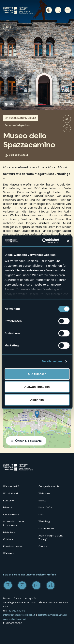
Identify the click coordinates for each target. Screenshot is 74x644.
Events (42, 501)
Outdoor (8, 539)
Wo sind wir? (11, 493)
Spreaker (51, 585)
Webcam (44, 493)
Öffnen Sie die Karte (28, 441)
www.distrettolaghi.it (15, 619)
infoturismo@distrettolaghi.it (19, 615)
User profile (49, 10)
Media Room (46, 528)
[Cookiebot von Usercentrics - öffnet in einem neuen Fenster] (44, 241)
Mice (41, 515)
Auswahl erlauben (37, 387)
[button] (37, 414)
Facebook (8, 585)
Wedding (44, 521)
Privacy (7, 507)
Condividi (67, 119)
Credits (43, 546)
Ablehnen (37, 400)
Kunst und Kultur (13, 546)
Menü (68, 10)
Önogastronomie (49, 486)
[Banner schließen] (68, 241)
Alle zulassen (37, 374)
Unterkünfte (45, 507)
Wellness (8, 553)
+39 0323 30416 (16, 611)
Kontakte (8, 501)
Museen (7, 27)
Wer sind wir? (11, 486)
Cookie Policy (11, 515)
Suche (58, 10)
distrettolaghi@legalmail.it (52, 615)
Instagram (22, 585)
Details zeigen (52, 361)
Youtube (36, 585)
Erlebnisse (9, 532)
